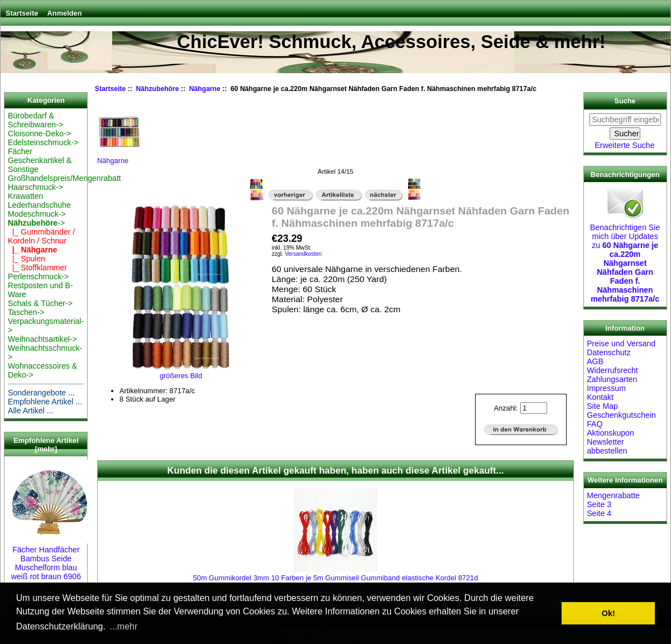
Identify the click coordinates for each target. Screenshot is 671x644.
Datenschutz (608, 352)
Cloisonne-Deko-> (39, 133)
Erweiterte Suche (624, 145)
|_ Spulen (27, 259)
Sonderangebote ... (41, 393)
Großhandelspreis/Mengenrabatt (64, 178)
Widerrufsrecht (612, 370)
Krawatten (25, 196)
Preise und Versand (621, 344)
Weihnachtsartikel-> (42, 339)
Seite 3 (599, 504)
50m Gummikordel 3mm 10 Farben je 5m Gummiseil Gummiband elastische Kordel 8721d (336, 578)
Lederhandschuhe (39, 205)
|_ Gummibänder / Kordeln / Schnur (41, 236)
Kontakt (600, 397)
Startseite (22, 13)
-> (36, 223)
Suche (625, 101)
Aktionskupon (610, 433)
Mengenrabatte (613, 495)
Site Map (602, 406)
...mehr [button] (124, 626)
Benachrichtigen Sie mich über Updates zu (625, 259)
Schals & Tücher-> (40, 303)
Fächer (20, 151)
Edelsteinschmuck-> (43, 142)
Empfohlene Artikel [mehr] (46, 445)
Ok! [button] (608, 613)
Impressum (606, 388)
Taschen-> (26, 312)
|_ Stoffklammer (37, 268)
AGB (595, 361)
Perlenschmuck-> (38, 276)
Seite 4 (599, 513)
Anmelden (65, 13)
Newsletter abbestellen (607, 446)
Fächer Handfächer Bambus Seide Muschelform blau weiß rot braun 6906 (50, 559)
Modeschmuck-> (37, 214)
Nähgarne (205, 89)
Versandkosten (303, 254)
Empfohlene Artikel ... (45, 402)
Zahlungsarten (612, 379)
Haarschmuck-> (35, 187)
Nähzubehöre (158, 89)
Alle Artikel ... (30, 411)
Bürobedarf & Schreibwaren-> (35, 120)
